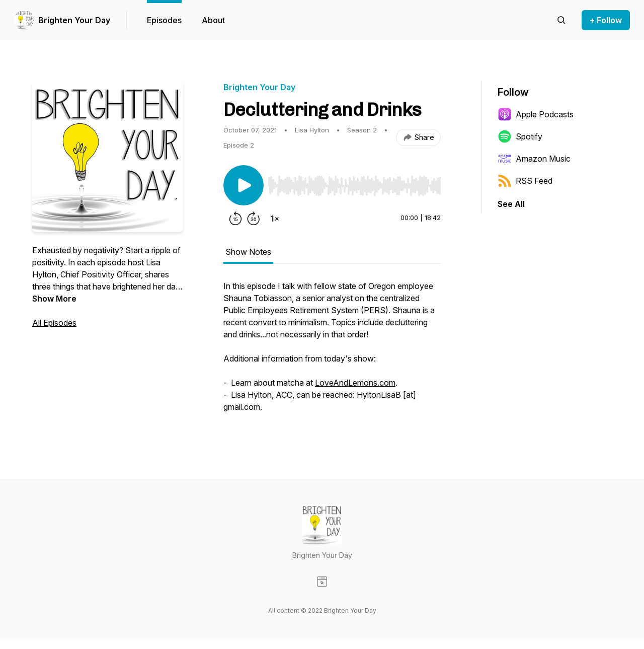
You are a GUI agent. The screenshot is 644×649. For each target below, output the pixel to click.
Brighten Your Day (74, 20)
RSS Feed (525, 181)
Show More (54, 299)
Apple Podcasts (536, 114)
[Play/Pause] (244, 185)
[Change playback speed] (275, 219)
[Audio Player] (354, 183)
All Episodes (54, 323)
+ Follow (606, 20)
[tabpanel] (332, 351)
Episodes (164, 20)
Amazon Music (534, 159)
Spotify (520, 136)
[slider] (354, 186)
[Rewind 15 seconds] (235, 219)
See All (511, 204)
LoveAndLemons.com (355, 383)
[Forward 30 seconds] (254, 219)
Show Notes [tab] (248, 252)
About (213, 20)
